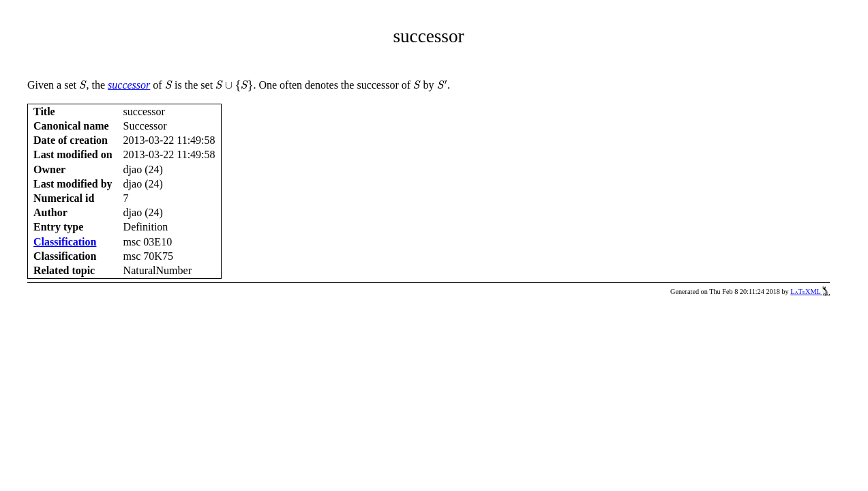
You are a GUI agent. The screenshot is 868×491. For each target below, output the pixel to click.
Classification (65, 242)
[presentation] (83, 85)
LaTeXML (810, 292)
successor (129, 85)
